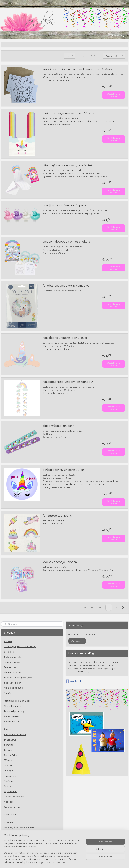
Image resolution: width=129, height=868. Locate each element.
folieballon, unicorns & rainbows (66, 286)
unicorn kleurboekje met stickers (66, 242)
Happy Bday (11, 755)
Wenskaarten (12, 716)
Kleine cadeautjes (14, 688)
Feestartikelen (13, 683)
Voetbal (9, 802)
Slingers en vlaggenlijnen (18, 678)
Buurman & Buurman (15, 734)
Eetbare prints (13, 657)
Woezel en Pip (12, 807)
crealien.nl (73, 681)
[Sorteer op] (114, 56)
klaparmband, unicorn (58, 426)
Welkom (8, 641)
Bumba (8, 729)
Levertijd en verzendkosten (20, 828)
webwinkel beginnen (69, 862)
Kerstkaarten (12, 721)
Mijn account (118, 35)
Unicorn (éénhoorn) (15, 796)
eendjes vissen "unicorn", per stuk (67, 205)
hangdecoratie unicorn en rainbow (68, 382)
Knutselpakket (12, 662)
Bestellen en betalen (114, 95)
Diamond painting (14, 711)
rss (56, 862)
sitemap (49, 862)
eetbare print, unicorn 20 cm (64, 470)
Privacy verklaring (15, 838)
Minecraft (10, 760)
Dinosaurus (10, 740)
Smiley (8, 786)
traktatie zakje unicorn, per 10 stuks (69, 113)
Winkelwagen (77, 641)
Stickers (9, 652)
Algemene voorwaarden (18, 833)
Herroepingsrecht (15, 848)
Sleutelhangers (13, 706)
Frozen (8, 750)
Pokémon (9, 781)
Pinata (8, 693)
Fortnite (9, 745)
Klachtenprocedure (15, 843)
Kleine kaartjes (13, 672)
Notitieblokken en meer (17, 701)
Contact (9, 822)
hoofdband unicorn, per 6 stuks (65, 338)
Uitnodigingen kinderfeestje (20, 646)
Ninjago (8, 771)
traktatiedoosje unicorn (60, 562)
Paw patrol (10, 776)
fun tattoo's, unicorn (57, 515)
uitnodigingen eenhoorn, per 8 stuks (68, 165)
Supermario (11, 791)
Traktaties (10, 667)
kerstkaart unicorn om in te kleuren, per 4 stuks (77, 69)
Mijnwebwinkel (99, 862)
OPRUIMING (11, 815)
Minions (8, 765)
